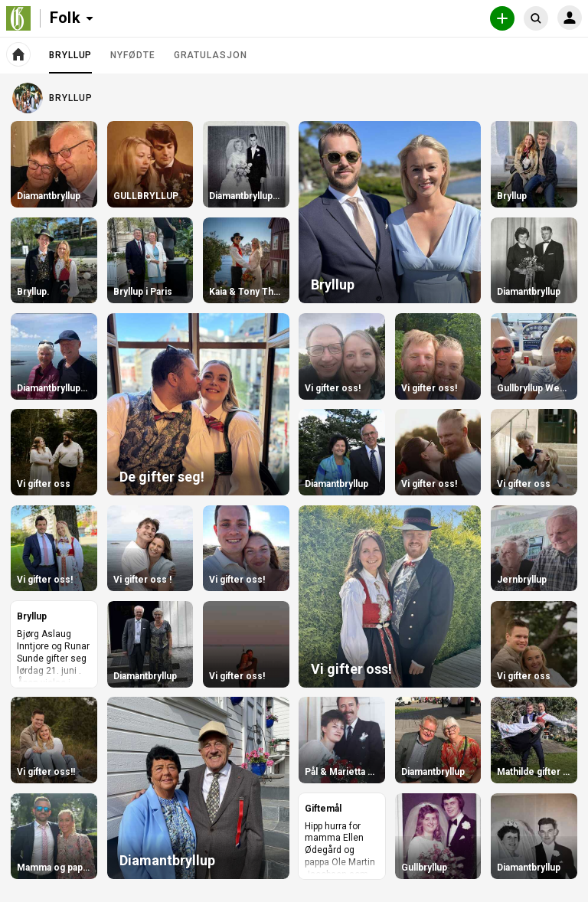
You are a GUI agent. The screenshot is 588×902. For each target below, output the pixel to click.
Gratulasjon (211, 55)
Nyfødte (132, 55)
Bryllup (70, 61)
